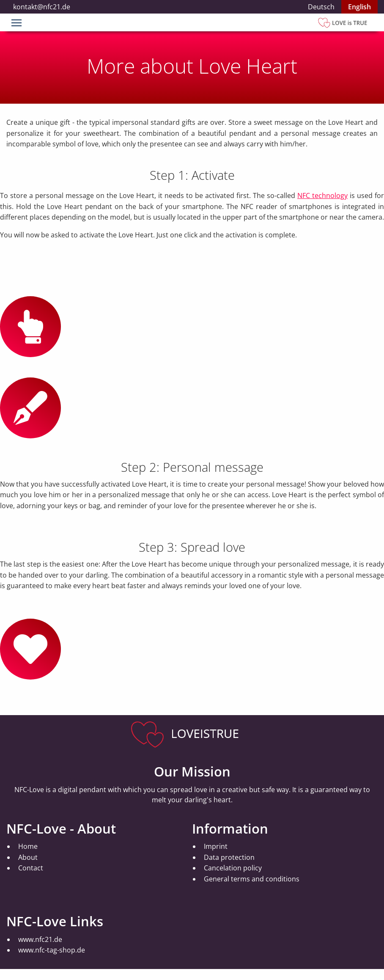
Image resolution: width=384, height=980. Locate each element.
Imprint (216, 846)
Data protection (229, 857)
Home (28, 846)
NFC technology (322, 195)
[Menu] (16, 24)
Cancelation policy (233, 868)
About (28, 857)
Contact (31, 868)
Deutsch (321, 7)
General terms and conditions (252, 879)
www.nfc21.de (40, 939)
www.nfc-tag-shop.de (52, 950)
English (359, 7)
